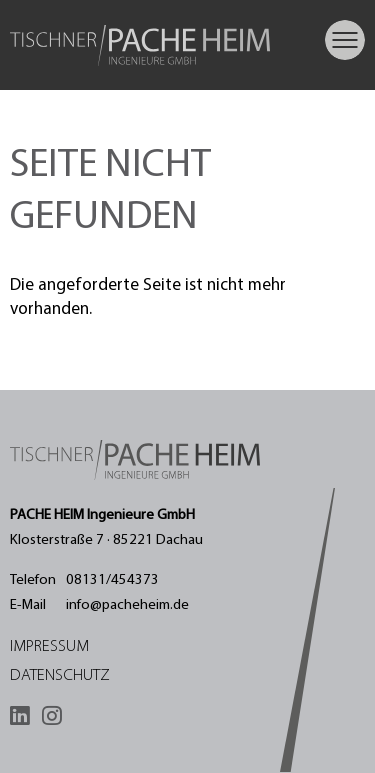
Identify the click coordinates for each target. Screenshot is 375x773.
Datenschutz (60, 676)
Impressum (49, 647)
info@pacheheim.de (127, 605)
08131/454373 (112, 580)
